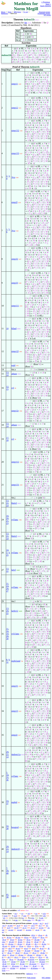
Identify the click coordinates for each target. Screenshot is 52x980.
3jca (13, 177)
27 (7, 591)
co (23, 918)
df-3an (18, 937)
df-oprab (21, 959)
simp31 (15, 686)
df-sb (12, 940)
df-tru (26, 937)
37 (7, 804)
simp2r (14, 735)
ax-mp (35, 923)
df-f (9, 957)
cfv (4, 918)
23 (7, 523)
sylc (13, 871)
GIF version (47, 15)
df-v (36, 944)
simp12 (15, 108)
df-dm (43, 953)
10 (7, 329)
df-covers (15, 966)
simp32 (15, 259)
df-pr (34, 948)
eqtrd (14, 896)
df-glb (23, 962)
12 (7, 387)
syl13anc (15, 634)
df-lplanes (34, 968)
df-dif (13, 946)
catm (29, 920)
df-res (12, 955)
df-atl (35, 966)
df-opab (27, 951)
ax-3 (4, 925)
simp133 (15, 153)
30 (7, 639)
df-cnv (26, 953)
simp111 (15, 306)
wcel (15, 916)
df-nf (4, 940)
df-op (42, 948)
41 (7, 895)
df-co (34, 953)
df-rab (28, 944)
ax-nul (19, 930)
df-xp (9, 953)
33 (7, 801)
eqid (13, 365)
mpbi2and (16, 661)
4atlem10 (16, 849)
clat (16, 920)
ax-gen (10, 925)
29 (7, 611)
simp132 (15, 131)
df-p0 (4, 964)
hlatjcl (14, 503)
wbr (44, 916)
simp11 (15, 84)
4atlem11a (16, 754)
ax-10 (16, 928)
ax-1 (41, 923)
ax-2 (46, 923)
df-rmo (11, 944)
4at (26, 23)
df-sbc (44, 944)
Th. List (26, 12)
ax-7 (40, 925)
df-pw (18, 948)
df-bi (33, 935)
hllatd (14, 329)
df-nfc (20, 942)
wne (25, 916)
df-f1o (32, 957)
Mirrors (3, 12)
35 (7, 777)
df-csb (5, 946)
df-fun (39, 955)
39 (7, 871)
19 (7, 634)
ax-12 (33, 928)
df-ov (11, 959)
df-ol (43, 964)
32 (7, 826)
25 (7, 555)
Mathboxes (5, 14)
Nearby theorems (46, 6)
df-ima (21, 955)
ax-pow (29, 930)
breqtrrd (15, 827)
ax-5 (26, 925)
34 (7, 775)
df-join (32, 962)
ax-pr (37, 930)
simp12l (15, 351)
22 (7, 503)
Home (10, 12)
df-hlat (13, 968)
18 (7, 440)
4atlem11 (30, 974)
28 (7, 636)
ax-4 (18, 925)
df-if (10, 948)
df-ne (28, 942)
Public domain (31, 978)
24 (7, 586)
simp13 (15, 711)
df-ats (26, 966)
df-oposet (33, 964)
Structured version (44, 12)
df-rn (4, 955)
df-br (19, 951)
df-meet (42, 962)
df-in (29, 946)
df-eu (28, 940)
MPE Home (17, 12)
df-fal (34, 937)
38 (7, 829)
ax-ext (41, 928)
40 (7, 873)
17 (7, 438)
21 (7, 521)
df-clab (37, 940)
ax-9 (9, 928)
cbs (33, 918)
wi (22, 914)
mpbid (14, 802)
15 (7, 389)
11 (7, 584)
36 (7, 780)
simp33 (15, 283)
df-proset (31, 959)
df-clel (11, 942)
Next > (48, 4)
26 (7, 589)
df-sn (26, 948)
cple (42, 918)
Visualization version (44, 14)
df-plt (4, 962)
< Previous (46, 2)
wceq (5, 916)
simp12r (15, 411)
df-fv (40, 957)
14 (7, 375)
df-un (21, 946)
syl (13, 388)
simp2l (14, 202)
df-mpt (37, 951)
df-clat (22, 964)
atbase (14, 374)
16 (7, 631)
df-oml (5, 966)
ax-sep (11, 930)
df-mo (20, 940)
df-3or (9, 937)
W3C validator (46, 978)
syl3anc (15, 520)
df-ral (36, 942)
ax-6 (33, 925)
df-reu (20, 944)
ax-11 (24, 928)
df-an (40, 935)
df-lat (13, 964)
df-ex (43, 937)
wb (29, 914)
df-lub (13, 962)
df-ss (37, 946)
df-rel (18, 953)
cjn (7, 920)
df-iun (11, 951)
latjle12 (15, 611)
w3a (44, 914)
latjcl (14, 570)
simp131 (15, 485)
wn (16, 914)
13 (7, 373)
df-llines (23, 968)
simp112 (15, 462)
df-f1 (16, 957)
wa (36, 914)
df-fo (24, 957)
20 (7, 518)
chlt (39, 920)
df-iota (30, 955)
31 (7, 662)
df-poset (42, 959)
